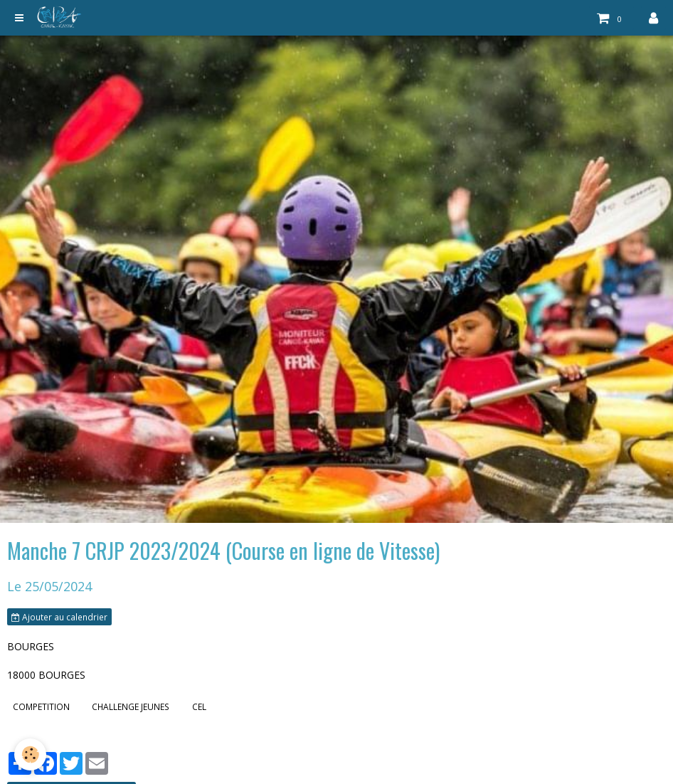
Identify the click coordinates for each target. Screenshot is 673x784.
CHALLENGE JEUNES (131, 706)
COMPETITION (41, 706)
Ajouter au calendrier (59, 617)
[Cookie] (30, 754)
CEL (199, 706)
